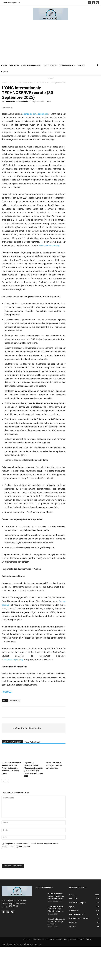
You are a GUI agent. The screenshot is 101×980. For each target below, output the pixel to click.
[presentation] (22, 891)
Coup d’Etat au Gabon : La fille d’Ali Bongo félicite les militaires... (56, 942)
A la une (5, 65)
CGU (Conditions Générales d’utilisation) (47, 973)
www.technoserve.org (49, 279)
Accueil (4, 83)
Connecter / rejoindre (11, 3)
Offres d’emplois (50, 65)
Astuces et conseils (67, 65)
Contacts (81, 65)
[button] (98, 65)
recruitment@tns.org (14, 693)
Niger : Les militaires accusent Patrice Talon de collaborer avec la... (56, 930)
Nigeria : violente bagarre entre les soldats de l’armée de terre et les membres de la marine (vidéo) (11, 802)
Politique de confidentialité (74, 973)
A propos (5, 72)
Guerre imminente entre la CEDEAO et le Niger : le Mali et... (56, 955)
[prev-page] (3, 815)
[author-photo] (7, 762)
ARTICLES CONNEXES (12, 775)
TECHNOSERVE (15, 734)
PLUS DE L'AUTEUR (33, 775)
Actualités (15, 65)
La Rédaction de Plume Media (17, 102)
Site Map (90, 973)
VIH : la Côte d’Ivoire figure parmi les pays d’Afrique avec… (54, 799)
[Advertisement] (50, 42)
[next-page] (8, 815)
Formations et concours (31, 65)
